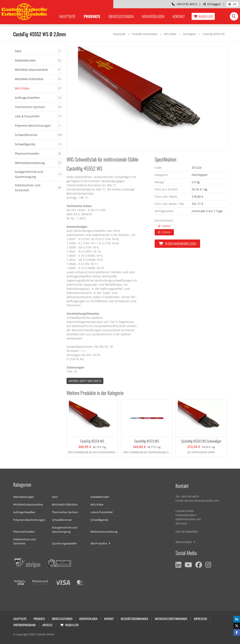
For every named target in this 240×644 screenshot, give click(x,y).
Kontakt (179, 16)
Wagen (203, 16)
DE (233, 4)
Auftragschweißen (24, 512)
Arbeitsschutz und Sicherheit (24, 541)
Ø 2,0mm (164, 232)
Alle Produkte (100, 543)
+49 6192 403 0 (184, 4)
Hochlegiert (190, 34)
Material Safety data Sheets (85, 381)
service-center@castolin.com (202, 501)
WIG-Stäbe (170, 34)
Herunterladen (153, 16)
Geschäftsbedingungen (134, 619)
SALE (55, 497)
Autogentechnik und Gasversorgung (64, 530)
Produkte (92, 16)
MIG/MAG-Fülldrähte (65, 504)
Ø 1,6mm (164, 226)
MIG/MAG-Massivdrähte (28, 504)
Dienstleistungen (121, 16)
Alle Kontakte (185, 542)
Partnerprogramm (24, 625)
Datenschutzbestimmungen (171, 619)
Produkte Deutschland (145, 34)
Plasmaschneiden (24, 532)
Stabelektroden (100, 497)
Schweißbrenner (62, 520)
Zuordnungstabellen (64, 543)
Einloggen (212, 4)
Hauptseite (67, 16)
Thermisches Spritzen (65, 512)
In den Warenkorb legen (177, 244)
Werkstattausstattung (104, 532)
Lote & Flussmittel (101, 512)
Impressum (200, 619)
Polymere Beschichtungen (29, 520)
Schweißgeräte (99, 520)
